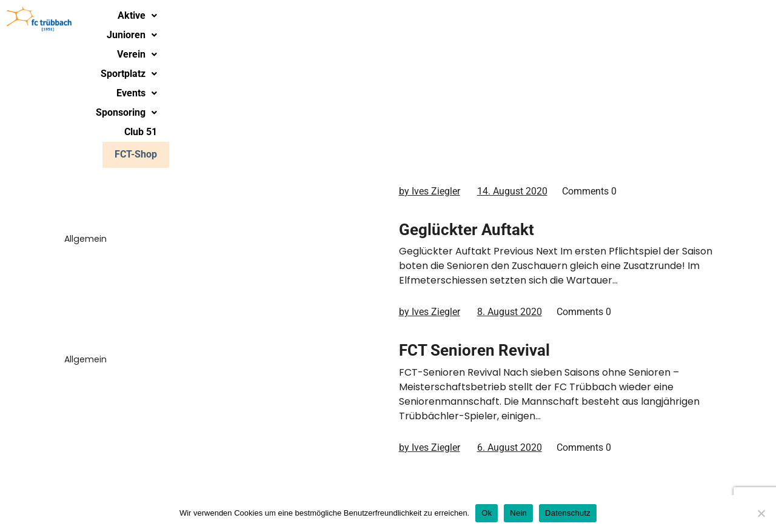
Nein (518, 513)
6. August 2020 (510, 447)
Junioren (317, 21)
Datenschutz (568, 513)
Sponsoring (607, 21)
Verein (387, 21)
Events (532, 21)
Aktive (248, 21)
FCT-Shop (738, 21)
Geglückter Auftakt (467, 230)
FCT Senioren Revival (474, 350)
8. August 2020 (510, 312)
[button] (248, 21)
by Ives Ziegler (430, 191)
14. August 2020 (512, 191)
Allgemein (85, 118)
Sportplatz (459, 21)
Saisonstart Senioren (474, 108)
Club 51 (678, 21)
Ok (487, 513)
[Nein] (761, 513)
